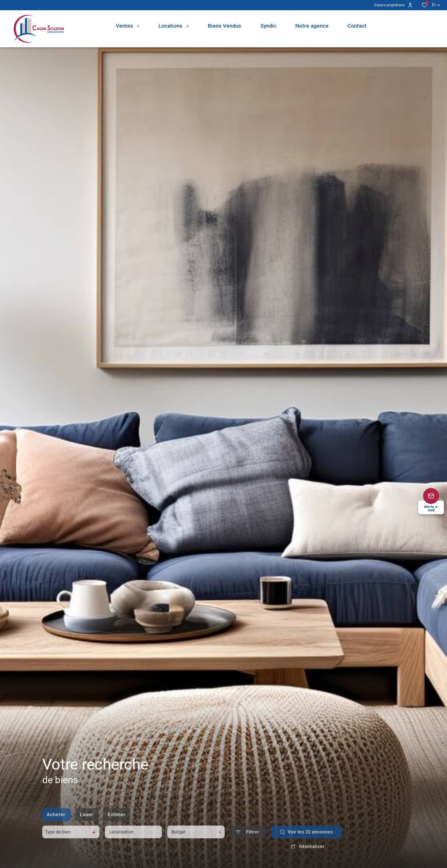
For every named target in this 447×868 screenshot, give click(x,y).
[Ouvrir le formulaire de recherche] (248, 844)
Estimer (117, 826)
